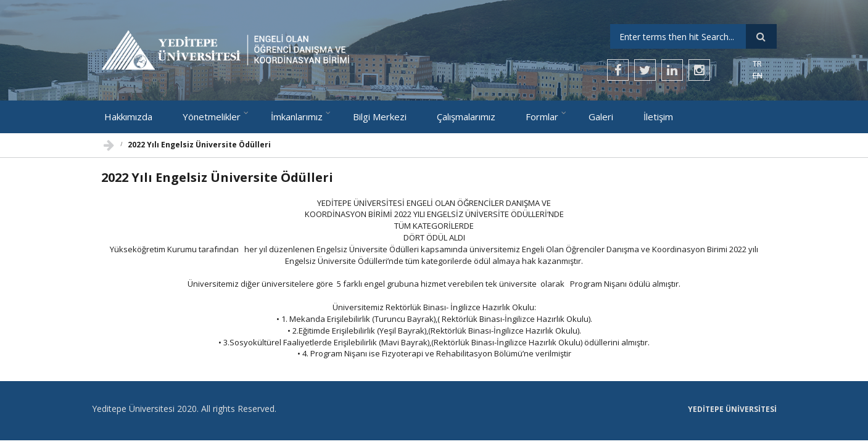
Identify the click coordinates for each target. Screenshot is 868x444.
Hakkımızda (128, 117)
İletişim (658, 117)
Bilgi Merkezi (380, 117)
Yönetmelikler (212, 117)
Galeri (601, 117)
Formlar (542, 117)
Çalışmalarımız (466, 117)
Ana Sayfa (109, 142)
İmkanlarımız (297, 117)
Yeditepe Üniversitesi (732, 409)
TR (757, 64)
